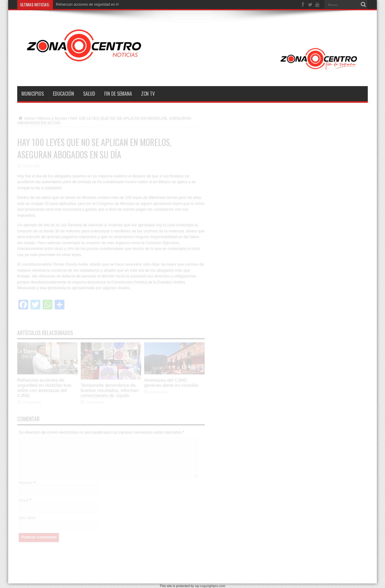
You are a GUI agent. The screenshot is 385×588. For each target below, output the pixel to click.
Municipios (33, 94)
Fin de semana (118, 94)
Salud (89, 94)
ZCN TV (148, 94)
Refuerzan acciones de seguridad (83, 5)
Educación (63, 94)
